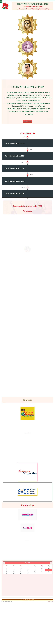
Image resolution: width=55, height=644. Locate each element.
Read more (27, 121)
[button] (8, 11)
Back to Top (51, 601)
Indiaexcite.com (31, 600)
